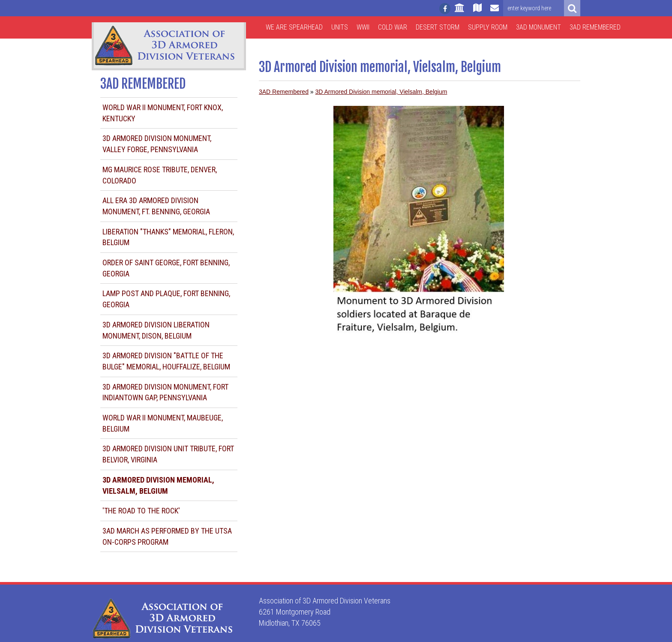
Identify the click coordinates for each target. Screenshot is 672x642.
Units (340, 27)
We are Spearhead (294, 27)
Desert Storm (438, 27)
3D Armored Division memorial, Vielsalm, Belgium (381, 92)
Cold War (393, 27)
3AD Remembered (595, 27)
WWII (363, 27)
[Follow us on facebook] (445, 9)
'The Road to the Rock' (141, 511)
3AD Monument (538, 27)
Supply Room (488, 27)
